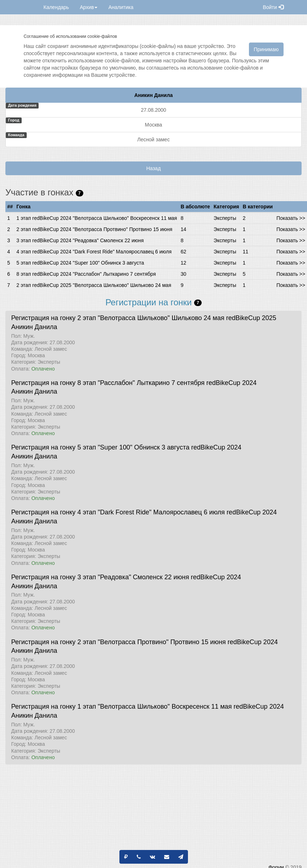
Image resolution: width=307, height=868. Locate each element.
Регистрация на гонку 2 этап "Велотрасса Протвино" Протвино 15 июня (119, 642)
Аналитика (121, 7)
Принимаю (266, 49)
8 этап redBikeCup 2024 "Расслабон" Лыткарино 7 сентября (86, 274)
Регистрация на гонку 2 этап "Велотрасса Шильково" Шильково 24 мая (118, 318)
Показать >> (291, 218)
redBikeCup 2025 (251, 318)
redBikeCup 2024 (231, 383)
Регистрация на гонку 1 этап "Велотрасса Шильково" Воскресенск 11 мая (122, 707)
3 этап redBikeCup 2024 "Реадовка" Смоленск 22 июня (80, 240)
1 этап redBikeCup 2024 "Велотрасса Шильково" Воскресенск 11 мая (97, 218)
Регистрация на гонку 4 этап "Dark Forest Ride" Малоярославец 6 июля (118, 512)
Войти (273, 7)
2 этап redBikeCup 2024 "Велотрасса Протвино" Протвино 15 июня (95, 229)
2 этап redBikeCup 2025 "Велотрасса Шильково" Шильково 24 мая (94, 285)
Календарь (56, 7)
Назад (153, 168)
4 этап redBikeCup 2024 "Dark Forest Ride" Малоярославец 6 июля (94, 252)
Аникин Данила (34, 327)
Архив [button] (89, 7)
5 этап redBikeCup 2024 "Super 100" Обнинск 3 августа (80, 263)
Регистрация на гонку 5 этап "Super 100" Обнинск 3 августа (100, 447)
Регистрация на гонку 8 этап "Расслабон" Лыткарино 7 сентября (108, 383)
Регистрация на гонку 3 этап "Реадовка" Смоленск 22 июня (100, 577)
